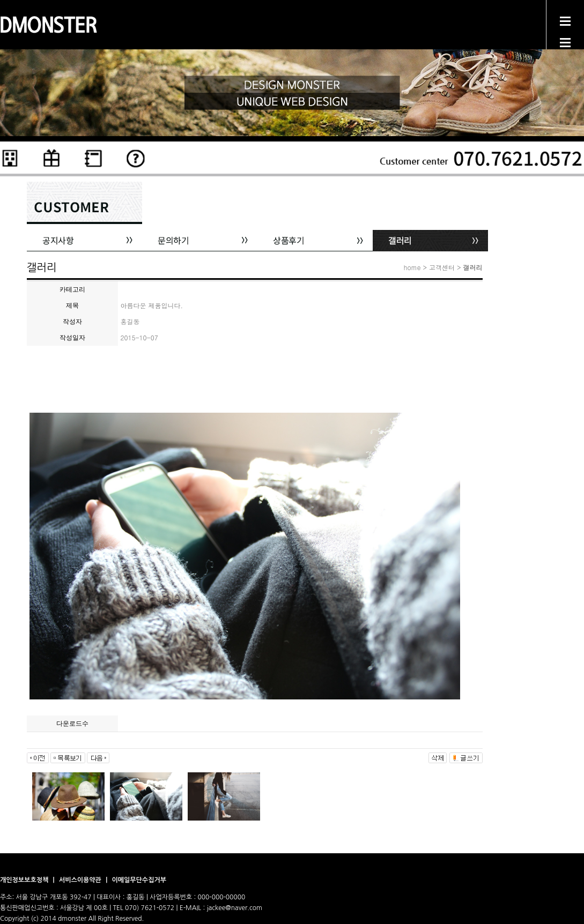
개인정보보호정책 (25, 880)
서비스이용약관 (81, 880)
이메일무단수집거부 (139, 880)
